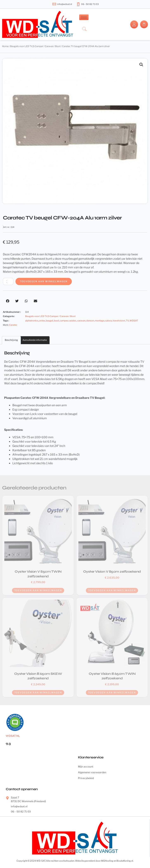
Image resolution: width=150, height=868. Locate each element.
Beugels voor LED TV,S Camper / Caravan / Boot (35, 46)
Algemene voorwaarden (92, 772)
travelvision (119, 321)
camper (64, 321)
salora (109, 321)
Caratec (13, 325)
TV (127, 321)
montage (100, 321)
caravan (81, 321)
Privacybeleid (86, 778)
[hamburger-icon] (84, 17)
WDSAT (134, 321)
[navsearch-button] (84, 29)
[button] (141, 65)
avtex (42, 321)
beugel (49, 321)
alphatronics (32, 321)
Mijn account (86, 767)
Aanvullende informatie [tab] (35, 340)
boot (56, 321)
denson (90, 321)
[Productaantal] (8, 281)
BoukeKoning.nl (125, 861)
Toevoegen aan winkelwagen (44, 281)
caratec (72, 321)
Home (5, 46)
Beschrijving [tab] (11, 340)
